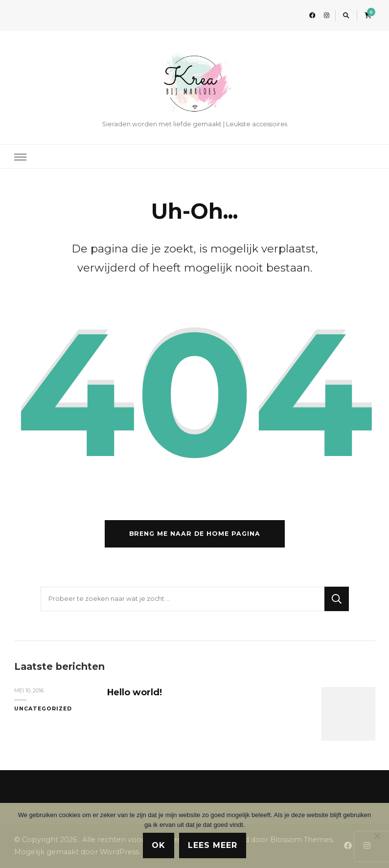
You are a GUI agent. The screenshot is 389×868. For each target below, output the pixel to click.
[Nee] (377, 836)
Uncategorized (43, 709)
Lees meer (213, 845)
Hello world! (135, 692)
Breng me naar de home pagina (195, 534)
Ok (159, 845)
